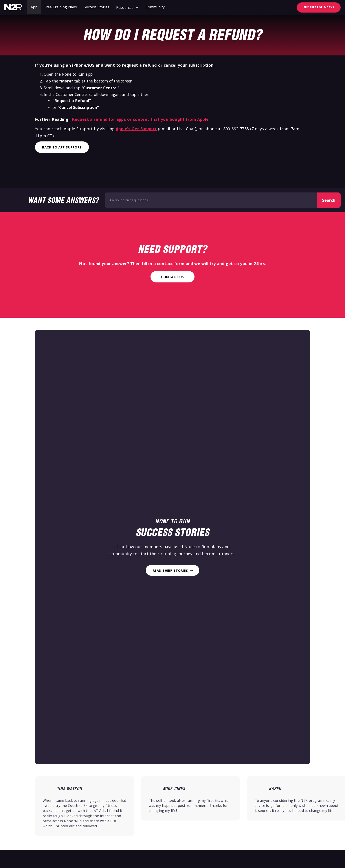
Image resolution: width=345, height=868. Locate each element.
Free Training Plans (61, 7)
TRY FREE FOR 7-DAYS (319, 7)
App (34, 7)
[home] (13, 7)
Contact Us (172, 277)
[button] (127, 7)
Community (155, 7)
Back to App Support (62, 147)
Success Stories (96, 7)
